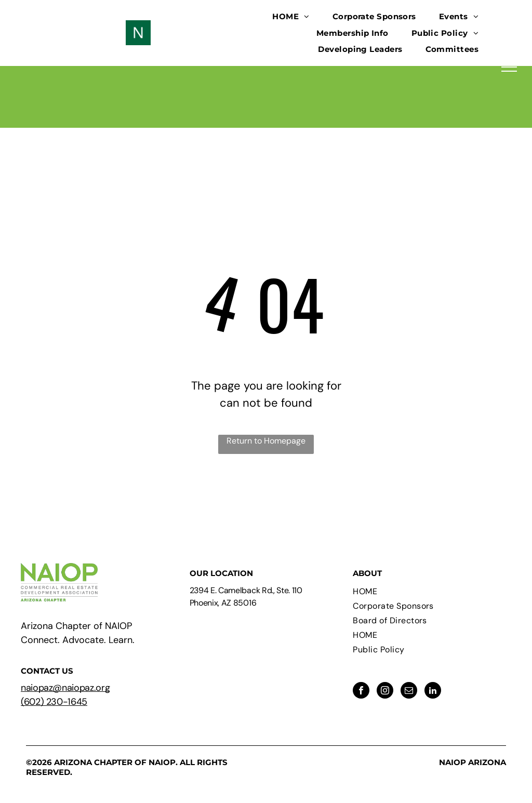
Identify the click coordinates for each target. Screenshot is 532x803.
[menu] (509, 67)
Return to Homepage (266, 441)
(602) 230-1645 (54, 702)
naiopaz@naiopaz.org (65, 688)
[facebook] (361, 692)
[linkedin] (433, 692)
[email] (409, 692)
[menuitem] (291, 17)
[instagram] (385, 692)
